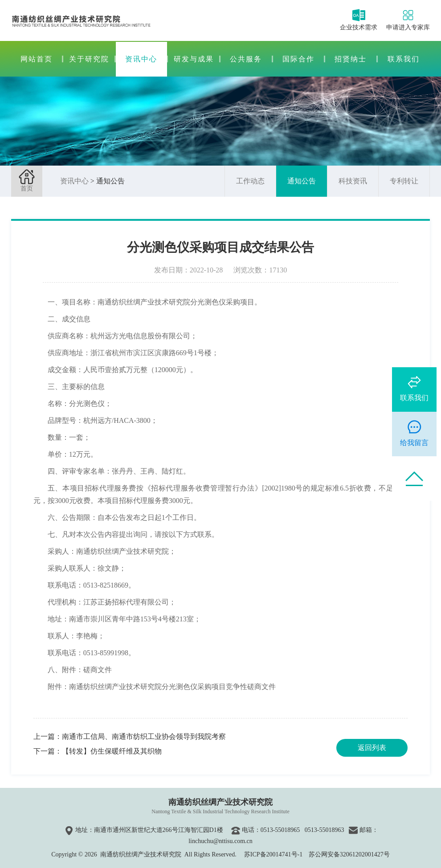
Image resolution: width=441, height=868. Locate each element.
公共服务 (246, 59)
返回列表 (372, 748)
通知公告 (302, 181)
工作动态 (250, 181)
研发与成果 (194, 59)
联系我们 (404, 59)
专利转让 (404, 181)
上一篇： (130, 736)
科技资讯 (353, 181)
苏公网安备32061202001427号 (349, 854)
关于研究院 (89, 59)
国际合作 (298, 59)
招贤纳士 (351, 59)
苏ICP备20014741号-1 (273, 854)
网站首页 (37, 59)
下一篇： (98, 751)
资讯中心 (141, 59)
